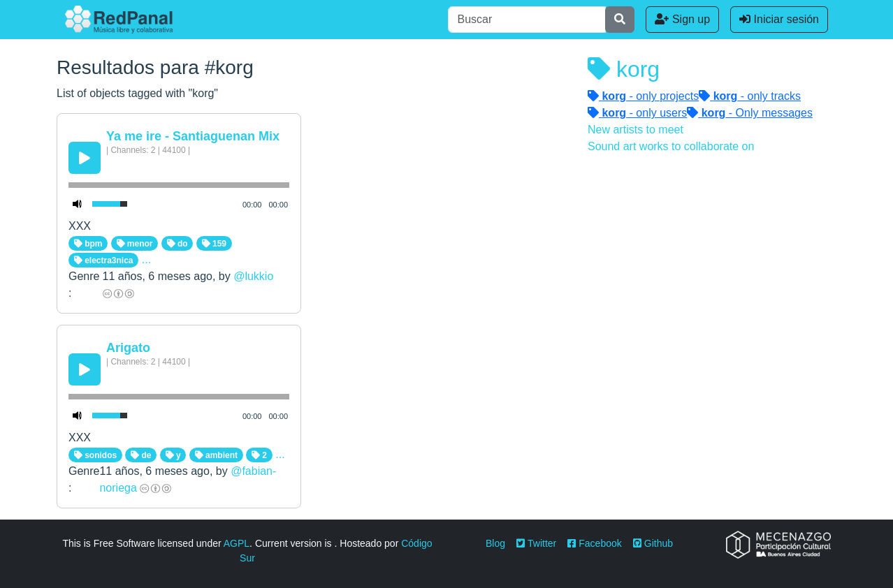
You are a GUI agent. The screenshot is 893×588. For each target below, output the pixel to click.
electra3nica (104, 260)
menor (135, 244)
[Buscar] (527, 20)
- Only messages (750, 113)
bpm (88, 244)
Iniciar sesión (779, 19)
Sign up (682, 19)
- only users (637, 113)
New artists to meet (636, 130)
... (146, 259)
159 (214, 244)
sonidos (95, 455)
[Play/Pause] (85, 158)
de (141, 455)
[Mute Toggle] (78, 204)
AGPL (237, 543)
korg (624, 69)
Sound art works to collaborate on (671, 146)
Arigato (128, 348)
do (177, 244)
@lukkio (253, 276)
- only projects (643, 96)
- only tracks (750, 96)
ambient (216, 455)
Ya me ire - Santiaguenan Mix (193, 136)
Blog (495, 543)
